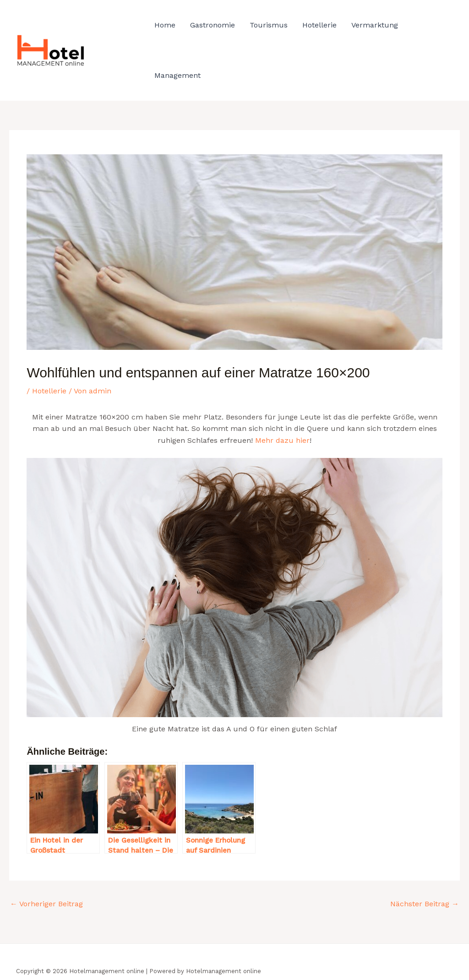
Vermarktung (375, 25)
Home (165, 25)
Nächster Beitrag (425, 904)
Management (177, 75)
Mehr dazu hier (282, 440)
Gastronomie (213, 25)
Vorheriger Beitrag (46, 904)
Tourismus (269, 25)
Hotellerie (319, 25)
